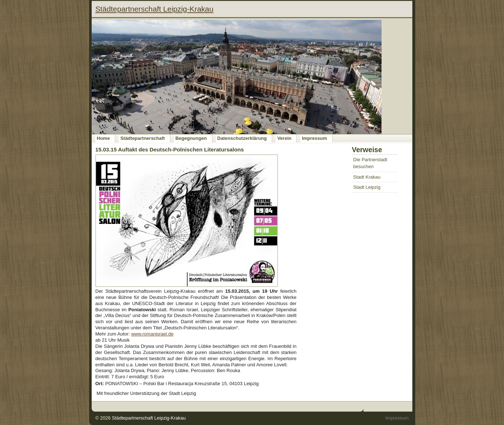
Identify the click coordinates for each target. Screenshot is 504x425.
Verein (284, 138)
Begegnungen (191, 138)
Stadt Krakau (367, 177)
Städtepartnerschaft (143, 138)
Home (103, 138)
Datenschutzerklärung (242, 138)
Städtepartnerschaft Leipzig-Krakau (149, 418)
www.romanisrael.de (152, 334)
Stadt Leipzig (367, 187)
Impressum (314, 138)
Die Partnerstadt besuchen (370, 163)
